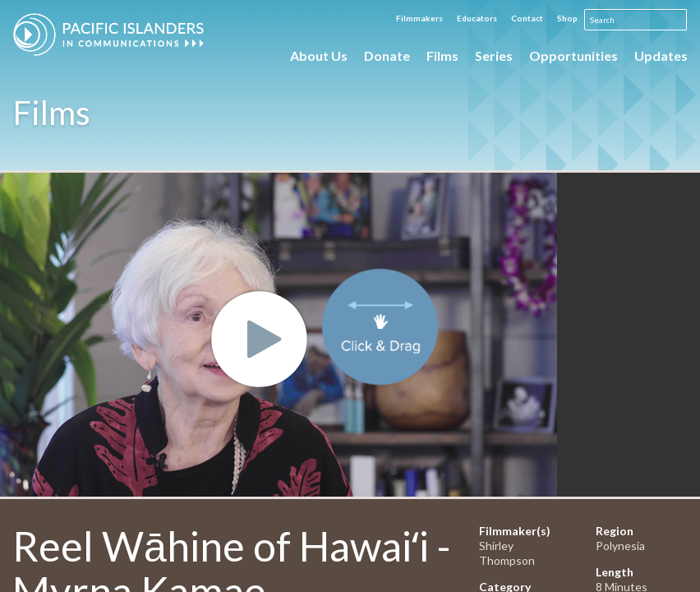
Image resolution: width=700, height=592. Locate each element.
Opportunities (573, 55)
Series (494, 55)
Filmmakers (419, 18)
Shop (567, 18)
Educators (477, 18)
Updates (661, 55)
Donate (387, 55)
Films (442, 55)
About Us (319, 55)
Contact (527, 18)
